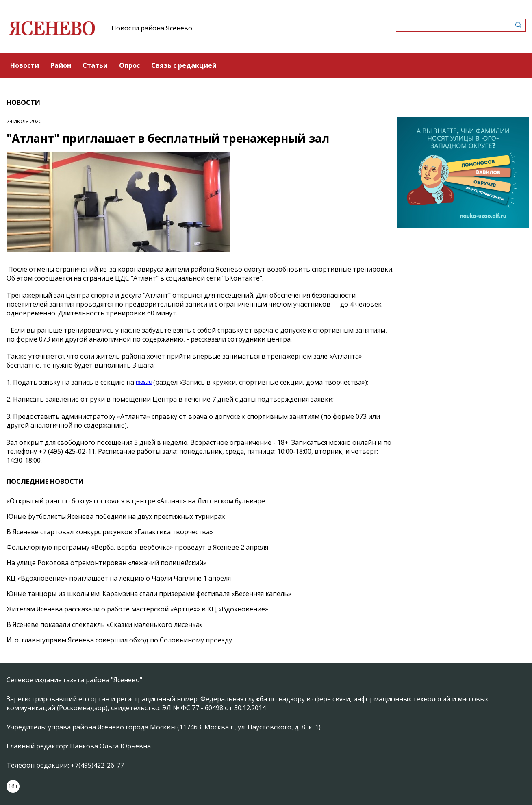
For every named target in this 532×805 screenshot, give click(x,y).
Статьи (95, 65)
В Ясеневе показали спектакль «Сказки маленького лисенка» (105, 624)
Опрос (129, 65)
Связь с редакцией (184, 65)
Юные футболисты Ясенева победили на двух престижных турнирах (116, 516)
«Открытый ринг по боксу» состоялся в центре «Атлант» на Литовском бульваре (136, 501)
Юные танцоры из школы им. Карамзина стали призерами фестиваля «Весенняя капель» (149, 594)
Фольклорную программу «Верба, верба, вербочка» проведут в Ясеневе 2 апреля (137, 547)
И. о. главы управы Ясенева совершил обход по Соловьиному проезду (119, 640)
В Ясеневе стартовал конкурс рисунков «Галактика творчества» (110, 532)
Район (61, 65)
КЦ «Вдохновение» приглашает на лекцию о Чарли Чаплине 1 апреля (119, 578)
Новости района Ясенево (152, 28)
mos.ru (144, 382)
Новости (25, 65)
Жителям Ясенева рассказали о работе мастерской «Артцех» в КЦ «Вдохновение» (137, 609)
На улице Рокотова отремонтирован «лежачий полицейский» (106, 563)
